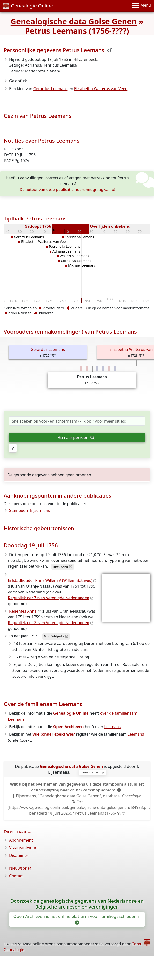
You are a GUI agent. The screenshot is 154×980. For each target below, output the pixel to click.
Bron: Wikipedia (54, 636)
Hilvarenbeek (85, 59)
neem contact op (92, 772)
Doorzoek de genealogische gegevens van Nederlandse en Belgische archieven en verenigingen (77, 904)
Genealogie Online (28, 6)
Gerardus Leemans (51, 89)
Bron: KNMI (61, 567)
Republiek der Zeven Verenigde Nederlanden (49, 598)
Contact (16, 876)
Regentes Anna (23, 611)
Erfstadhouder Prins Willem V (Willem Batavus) (50, 580)
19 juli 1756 (58, 59)
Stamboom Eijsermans (30, 510)
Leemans (112, 727)
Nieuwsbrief (20, 868)
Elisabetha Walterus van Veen (101, 89)
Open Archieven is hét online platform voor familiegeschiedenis (77, 919)
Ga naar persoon (76, 437)
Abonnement (21, 840)
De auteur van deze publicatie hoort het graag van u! (67, 190)
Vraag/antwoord (24, 848)
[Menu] (142, 6)
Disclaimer (19, 855)
